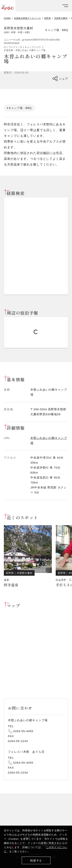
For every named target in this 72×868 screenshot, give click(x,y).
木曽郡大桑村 (61, 18)
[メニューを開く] (65, 6)
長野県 (48, 18)
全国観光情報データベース (27, 18)
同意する (36, 860)
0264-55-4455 (23, 731)
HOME (7, 18)
